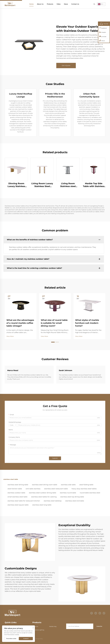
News (66, 4)
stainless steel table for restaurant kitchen (24, 501)
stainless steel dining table (18, 485)
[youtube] (100, 613)
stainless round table (68, 493)
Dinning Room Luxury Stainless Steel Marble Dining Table (16, 185)
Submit (55, 458)
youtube (104, 37)
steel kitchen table (15, 489)
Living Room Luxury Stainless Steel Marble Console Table (42, 185)
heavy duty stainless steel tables (84, 489)
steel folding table (86, 485)
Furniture (35, 626)
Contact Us (75, 4)
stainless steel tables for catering (44, 497)
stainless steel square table (18, 505)
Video (59, 4)
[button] (53, 342)
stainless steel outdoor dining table (43, 493)
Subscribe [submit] (99, 626)
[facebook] (92, 613)
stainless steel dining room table (45, 485)
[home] (10, 4)
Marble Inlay (53, 626)
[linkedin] (96, 613)
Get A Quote (66, 65)
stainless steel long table (42, 505)
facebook (104, 28)
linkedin (104, 32)
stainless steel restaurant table (56, 489)
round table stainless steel (90, 493)
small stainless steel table (17, 497)
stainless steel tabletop (53, 501)
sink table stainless (33, 489)
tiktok (103, 41)
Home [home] (31, 4)
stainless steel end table (75, 501)
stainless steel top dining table (72, 497)
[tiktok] (104, 613)
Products (50, 4)
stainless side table (68, 485)
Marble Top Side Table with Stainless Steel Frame (94, 185)
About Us (40, 4)
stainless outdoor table (16, 493)
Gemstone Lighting (38, 630)
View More (10, 336)
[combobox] (13, 425)
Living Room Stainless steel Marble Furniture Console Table (68, 185)
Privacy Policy (39, 639)
